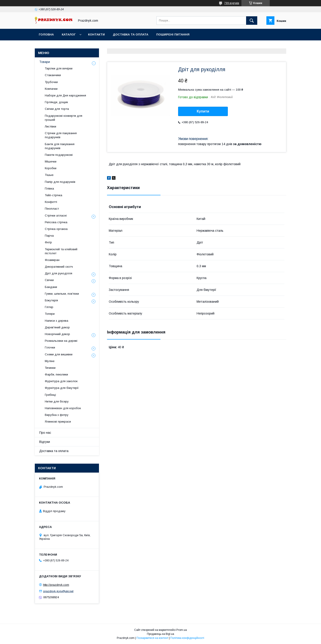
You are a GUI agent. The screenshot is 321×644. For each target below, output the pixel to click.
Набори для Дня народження (65, 95)
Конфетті (51, 202)
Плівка (49, 189)
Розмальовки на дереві (61, 341)
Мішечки (51, 162)
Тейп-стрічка (53, 195)
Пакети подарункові (59, 155)
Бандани (51, 287)
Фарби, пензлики (56, 374)
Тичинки (50, 368)
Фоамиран (52, 260)
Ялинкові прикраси (58, 422)
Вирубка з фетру (57, 415)
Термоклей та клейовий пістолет (61, 251)
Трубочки (51, 82)
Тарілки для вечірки (59, 68)
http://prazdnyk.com (56, 585)
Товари (45, 62)
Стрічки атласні (56, 216)
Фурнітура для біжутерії (62, 388)
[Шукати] (252, 21)
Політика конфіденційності (187, 638)
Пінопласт (52, 209)
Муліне (50, 361)
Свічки (49, 280)
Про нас (45, 433)
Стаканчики (53, 75)
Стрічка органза (56, 229)
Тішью (49, 175)
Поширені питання (173, 34)
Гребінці (50, 395)
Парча (49, 236)
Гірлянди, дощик (56, 102)
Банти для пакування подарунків (60, 146)
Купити (203, 111)
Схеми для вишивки (59, 354)
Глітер (49, 307)
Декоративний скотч (59, 267)
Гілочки (50, 347)
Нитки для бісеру (57, 401)
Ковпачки (51, 89)
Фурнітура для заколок (61, 381)
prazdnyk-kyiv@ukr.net (58, 591)
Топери (50, 314)
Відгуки (45, 442)
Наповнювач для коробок (63, 408)
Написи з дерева (57, 321)
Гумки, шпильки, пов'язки (62, 294)
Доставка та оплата (131, 34)
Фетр (48, 242)
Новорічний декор (57, 334)
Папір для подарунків (60, 182)
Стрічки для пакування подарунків (61, 135)
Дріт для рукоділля (59, 273)
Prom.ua (182, 630)
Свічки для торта (57, 109)
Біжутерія (51, 300)
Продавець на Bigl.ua (160, 634)
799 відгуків (232, 3)
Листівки (50, 126)
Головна (46, 34)
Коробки (51, 168)
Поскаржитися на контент (152, 638)
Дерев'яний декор (57, 327)
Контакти (96, 34)
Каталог (69, 34)
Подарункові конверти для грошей (64, 118)
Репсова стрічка (56, 222)
